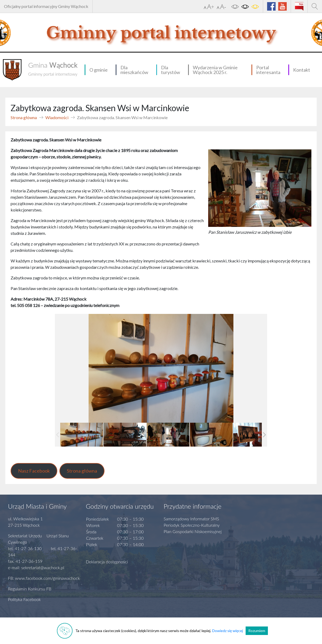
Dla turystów (171, 70)
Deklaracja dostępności (107, 562)
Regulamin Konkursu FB (30, 589)
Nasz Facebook (34, 471)
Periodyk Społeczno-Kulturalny (192, 525)
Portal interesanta (268, 70)
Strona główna (24, 117)
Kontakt (302, 70)
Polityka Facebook (24, 599)
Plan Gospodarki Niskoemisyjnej (193, 531)
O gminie (99, 70)
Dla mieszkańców (134, 70)
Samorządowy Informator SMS (191, 519)
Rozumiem (257, 631)
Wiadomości (57, 117)
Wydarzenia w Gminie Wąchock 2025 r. (215, 70)
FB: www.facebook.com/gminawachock (44, 578)
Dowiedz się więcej (228, 631)
